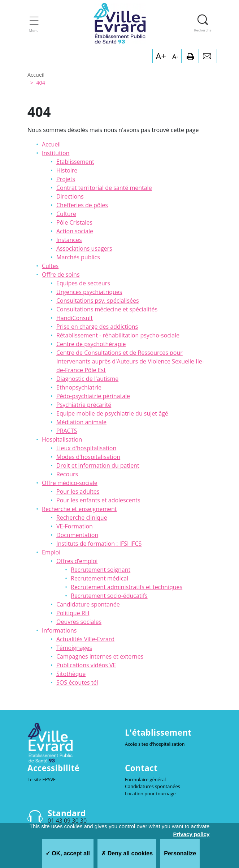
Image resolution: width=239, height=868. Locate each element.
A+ (161, 56)
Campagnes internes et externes (100, 656)
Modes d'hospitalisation (88, 457)
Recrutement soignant (101, 570)
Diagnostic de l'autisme (87, 379)
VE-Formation (75, 526)
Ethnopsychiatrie (79, 387)
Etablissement (75, 162)
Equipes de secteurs (83, 283)
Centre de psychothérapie (91, 344)
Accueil (51, 144)
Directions (70, 196)
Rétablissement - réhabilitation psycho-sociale (118, 335)
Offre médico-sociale (70, 483)
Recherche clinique (82, 518)
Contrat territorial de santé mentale (104, 188)
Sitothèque (71, 674)
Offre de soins (61, 275)
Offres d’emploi (77, 561)
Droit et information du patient (98, 465)
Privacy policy (191, 834)
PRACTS (67, 431)
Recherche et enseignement (79, 509)
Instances (69, 240)
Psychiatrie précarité (84, 405)
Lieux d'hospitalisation (86, 448)
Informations (59, 630)
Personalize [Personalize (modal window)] (180, 853)
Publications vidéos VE (86, 665)
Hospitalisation (62, 439)
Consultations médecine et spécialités (107, 309)
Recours (67, 474)
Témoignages (74, 648)
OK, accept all (68, 853)
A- (175, 56)
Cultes (50, 266)
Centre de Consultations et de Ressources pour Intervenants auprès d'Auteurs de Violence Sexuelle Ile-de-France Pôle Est (130, 361)
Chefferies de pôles (82, 205)
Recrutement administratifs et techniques (127, 587)
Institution (56, 153)
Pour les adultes (78, 492)
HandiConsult (75, 318)
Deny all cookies (127, 853)
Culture (66, 214)
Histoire (67, 170)
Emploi (51, 552)
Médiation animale (81, 422)
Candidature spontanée (88, 604)
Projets (66, 179)
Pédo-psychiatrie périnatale (93, 396)
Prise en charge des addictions (97, 327)
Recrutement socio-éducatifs (109, 596)
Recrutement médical (99, 578)
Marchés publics (78, 257)
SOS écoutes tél (77, 682)
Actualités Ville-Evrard (85, 639)
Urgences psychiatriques (89, 292)
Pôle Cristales (74, 222)
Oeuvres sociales (79, 622)
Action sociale (75, 231)
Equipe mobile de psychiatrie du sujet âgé (112, 413)
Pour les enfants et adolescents (98, 500)
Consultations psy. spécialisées (98, 301)
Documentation (77, 535)
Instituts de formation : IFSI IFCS (99, 544)
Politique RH (73, 613)
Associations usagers (84, 248)
